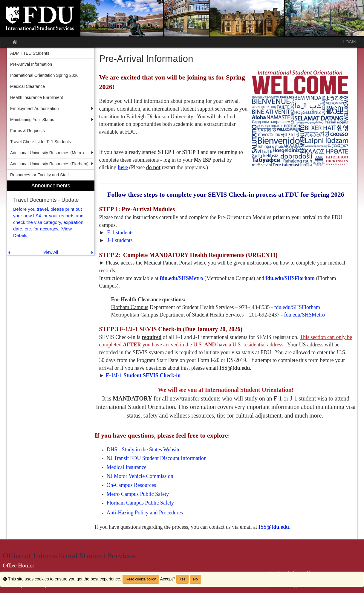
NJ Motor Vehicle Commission (140, 476)
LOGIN (350, 42)
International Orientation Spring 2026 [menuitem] (44, 75)
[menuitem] (51, 218)
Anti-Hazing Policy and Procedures (145, 513)
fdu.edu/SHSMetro (181, 278)
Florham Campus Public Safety (141, 503)
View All (51, 252)
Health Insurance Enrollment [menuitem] (37, 97)
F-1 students (120, 233)
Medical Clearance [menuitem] (27, 86)
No (195, 579)
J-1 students (120, 240)
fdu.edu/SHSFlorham (290, 278)
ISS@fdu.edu (274, 527)
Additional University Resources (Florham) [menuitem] (49, 164)
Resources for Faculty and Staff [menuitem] (39, 175)
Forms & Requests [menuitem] (27, 131)
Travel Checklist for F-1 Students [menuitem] (40, 142)
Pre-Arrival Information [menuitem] (31, 64)
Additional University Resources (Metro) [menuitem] (47, 153)
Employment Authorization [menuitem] (35, 108)
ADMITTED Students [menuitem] (30, 53)
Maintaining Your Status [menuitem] (32, 120)
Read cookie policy (141, 579)
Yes (183, 579)
